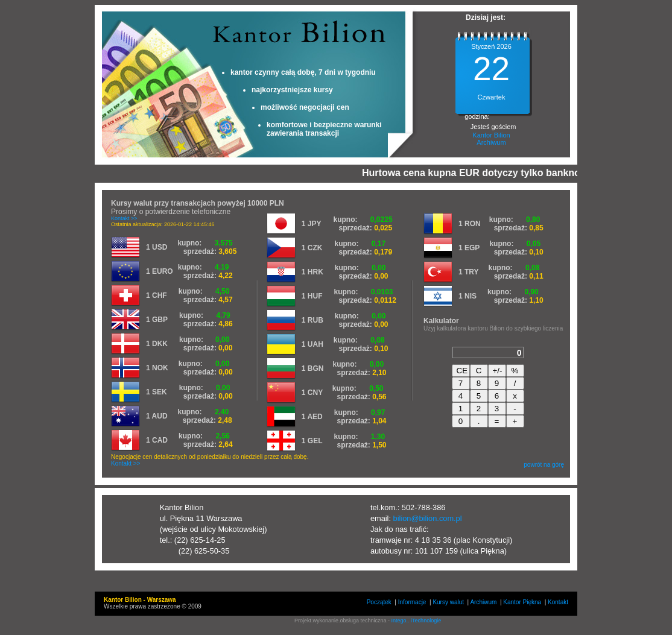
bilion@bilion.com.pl (428, 518)
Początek (379, 602)
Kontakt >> (124, 218)
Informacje (412, 602)
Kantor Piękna (522, 602)
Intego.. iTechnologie (417, 621)
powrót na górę (544, 465)
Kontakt (558, 602)
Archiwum (491, 142)
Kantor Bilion (491, 135)
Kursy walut (448, 602)
